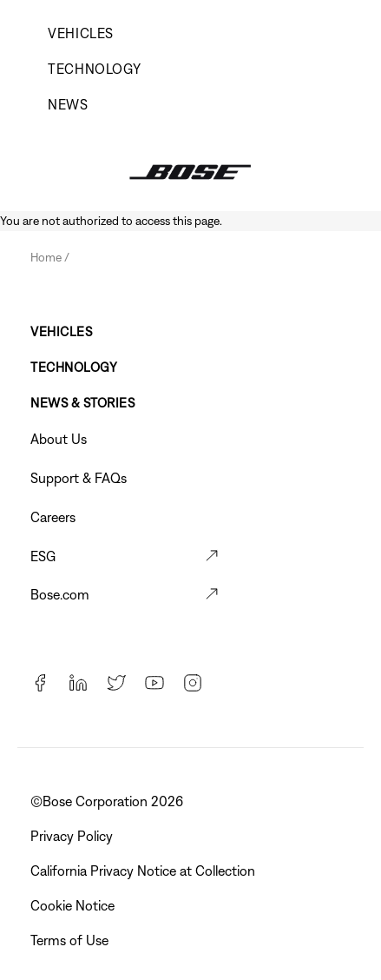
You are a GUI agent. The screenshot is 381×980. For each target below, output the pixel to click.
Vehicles (81, 33)
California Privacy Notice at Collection (145, 871)
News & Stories (82, 403)
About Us (59, 439)
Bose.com (60, 594)
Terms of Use (71, 940)
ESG (43, 556)
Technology (94, 69)
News (68, 104)
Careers (53, 517)
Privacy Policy (73, 836)
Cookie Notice (74, 905)
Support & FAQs (79, 478)
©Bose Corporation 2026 (108, 801)
